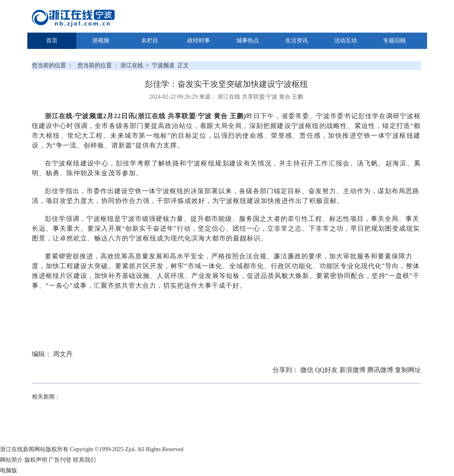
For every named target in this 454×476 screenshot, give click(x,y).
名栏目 (150, 41)
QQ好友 (327, 370)
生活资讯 (297, 41)
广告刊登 (60, 460)
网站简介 (11, 460)
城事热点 (248, 41)
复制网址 (408, 370)
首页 (52, 41)
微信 (308, 370)
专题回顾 (394, 41)
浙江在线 (133, 65)
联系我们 (84, 460)
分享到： (286, 370)
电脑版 (9, 470)
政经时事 (199, 41)
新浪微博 (353, 370)
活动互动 (345, 41)
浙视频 (101, 41)
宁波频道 (163, 65)
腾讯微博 (381, 370)
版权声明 (36, 460)
